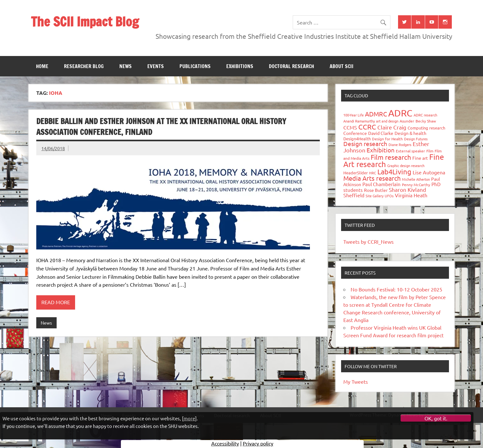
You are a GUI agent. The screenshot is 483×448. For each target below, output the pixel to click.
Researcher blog (84, 66)
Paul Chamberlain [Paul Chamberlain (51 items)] (381, 184)
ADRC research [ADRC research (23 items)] (425, 115)
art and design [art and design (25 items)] (387, 121)
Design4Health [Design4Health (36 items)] (357, 139)
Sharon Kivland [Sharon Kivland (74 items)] (407, 189)
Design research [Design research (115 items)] (365, 143)
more (189, 418)
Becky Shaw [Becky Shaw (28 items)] (426, 121)
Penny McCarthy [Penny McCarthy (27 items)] (416, 185)
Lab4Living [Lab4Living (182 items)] (394, 171)
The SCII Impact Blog (85, 21)
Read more (56, 302)
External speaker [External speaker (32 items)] (410, 151)
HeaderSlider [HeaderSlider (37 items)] (356, 173)
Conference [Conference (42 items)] (355, 133)
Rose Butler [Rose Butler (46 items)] (376, 190)
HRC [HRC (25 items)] (373, 173)
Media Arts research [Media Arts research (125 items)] (372, 178)
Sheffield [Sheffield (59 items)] (354, 195)
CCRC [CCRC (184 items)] (367, 127)
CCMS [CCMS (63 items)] (350, 127)
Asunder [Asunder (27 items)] (407, 121)
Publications (195, 66)
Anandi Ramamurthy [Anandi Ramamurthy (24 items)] (359, 121)
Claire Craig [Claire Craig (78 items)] (392, 127)
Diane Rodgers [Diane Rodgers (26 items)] (400, 144)
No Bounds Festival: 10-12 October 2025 (396, 289)
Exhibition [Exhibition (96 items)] (381, 150)
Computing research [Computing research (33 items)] (426, 128)
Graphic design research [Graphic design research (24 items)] (406, 165)
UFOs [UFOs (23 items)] (389, 196)
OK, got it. (436, 418)
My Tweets (356, 381)
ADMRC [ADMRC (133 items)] (376, 114)
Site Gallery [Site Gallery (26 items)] (374, 196)
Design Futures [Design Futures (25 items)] (416, 139)
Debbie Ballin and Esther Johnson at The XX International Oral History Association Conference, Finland (161, 127)
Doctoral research (291, 66)
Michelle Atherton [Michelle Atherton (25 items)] (416, 179)
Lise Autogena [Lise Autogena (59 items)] (429, 172)
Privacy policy (258, 443)
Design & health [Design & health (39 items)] (410, 133)
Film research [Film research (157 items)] (391, 157)
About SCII (342, 66)
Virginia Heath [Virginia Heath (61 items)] (411, 195)
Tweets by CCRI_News (368, 241)
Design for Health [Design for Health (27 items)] (387, 139)
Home (42, 66)
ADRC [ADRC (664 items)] (400, 113)
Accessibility (225, 443)
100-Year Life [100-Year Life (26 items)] (353, 115)
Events (156, 66)
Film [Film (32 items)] (430, 151)
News (126, 66)
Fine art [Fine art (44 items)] (420, 158)
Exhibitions (240, 66)
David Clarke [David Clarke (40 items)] (381, 133)
